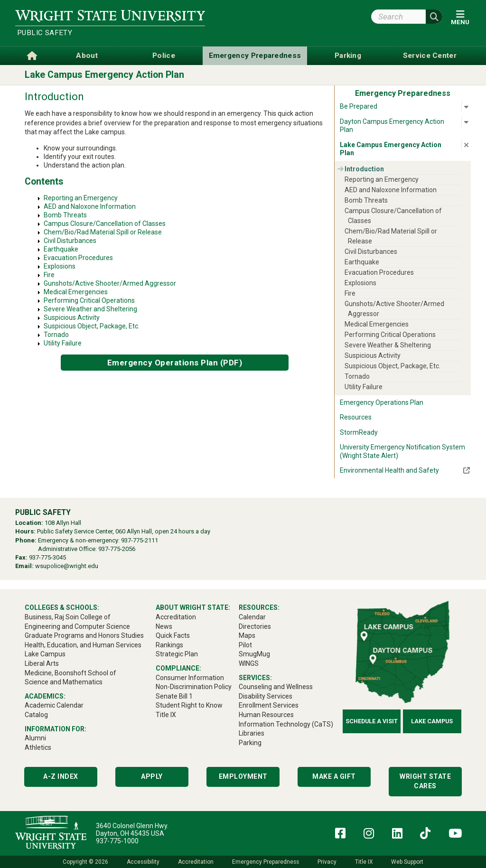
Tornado (56, 335)
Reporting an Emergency (81, 198)
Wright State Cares (425, 781)
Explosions (60, 266)
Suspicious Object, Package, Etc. (92, 326)
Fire (49, 275)
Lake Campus (432, 721)
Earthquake (61, 249)
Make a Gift (334, 776)
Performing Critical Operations (89, 300)
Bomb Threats (65, 215)
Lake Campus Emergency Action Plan (104, 75)
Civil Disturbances (70, 241)
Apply (152, 776)
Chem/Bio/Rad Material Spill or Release (103, 232)
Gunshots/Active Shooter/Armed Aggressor (110, 283)
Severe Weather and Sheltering (90, 309)
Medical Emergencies (76, 292)
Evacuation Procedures (78, 258)
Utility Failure (63, 343)
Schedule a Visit (372, 721)
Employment (243, 776)
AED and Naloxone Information (90, 206)
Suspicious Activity (72, 317)
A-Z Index (61, 776)
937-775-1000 (117, 841)
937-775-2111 (140, 540)
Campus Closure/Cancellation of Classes (105, 224)
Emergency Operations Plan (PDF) (175, 363)
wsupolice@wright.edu (67, 566)
